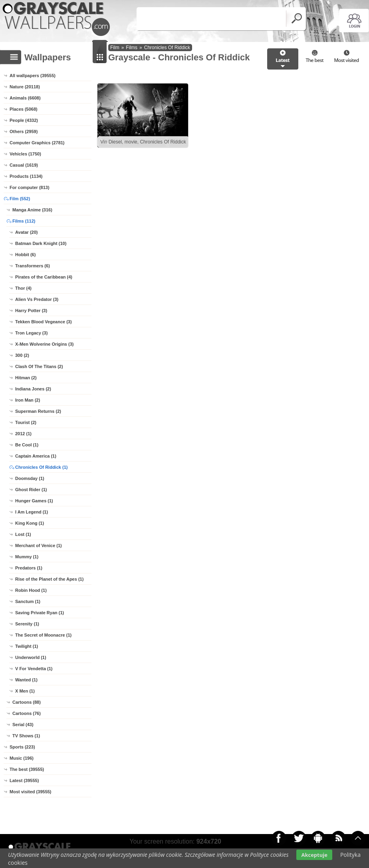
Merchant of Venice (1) (39, 545)
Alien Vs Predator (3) (37, 299)
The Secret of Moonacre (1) (43, 635)
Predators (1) (29, 568)
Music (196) (22, 758)
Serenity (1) (27, 624)
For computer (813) (30, 187)
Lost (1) (23, 534)
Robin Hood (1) (31, 590)
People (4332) (24, 120)
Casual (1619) (24, 165)
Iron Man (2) (28, 400)
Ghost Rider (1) (31, 490)
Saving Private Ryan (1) (40, 613)
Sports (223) (22, 747)
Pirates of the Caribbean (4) (44, 277)
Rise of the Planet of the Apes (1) (49, 579)
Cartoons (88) (27, 702)
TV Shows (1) (26, 736)
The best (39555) (27, 769)
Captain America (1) (36, 456)
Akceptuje (314, 855)
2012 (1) (23, 434)
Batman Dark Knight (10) (41, 243)
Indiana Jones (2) (33, 389)
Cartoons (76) (27, 713)
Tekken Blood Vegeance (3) (44, 322)
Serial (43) (23, 725)
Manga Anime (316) (32, 210)
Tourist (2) (26, 422)
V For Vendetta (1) (34, 669)
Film (115, 48)
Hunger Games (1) (34, 501)
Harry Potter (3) (31, 311)
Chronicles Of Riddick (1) (41, 467)
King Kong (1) (30, 523)
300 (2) (22, 355)
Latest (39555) (24, 780)
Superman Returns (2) (38, 411)
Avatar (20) (26, 232)
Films (132, 48)
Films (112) (24, 221)
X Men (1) (25, 691)
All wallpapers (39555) (33, 76)
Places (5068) (24, 109)
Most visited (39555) (31, 792)
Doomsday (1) (30, 478)
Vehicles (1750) (25, 154)
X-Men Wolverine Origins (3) (45, 344)
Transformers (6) (33, 266)
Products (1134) (26, 176)
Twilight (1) (27, 646)
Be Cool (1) (27, 445)
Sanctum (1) (28, 601)
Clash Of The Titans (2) (39, 366)
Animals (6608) (25, 98)
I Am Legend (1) (32, 512)
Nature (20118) (25, 87)
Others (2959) (24, 131)
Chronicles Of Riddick (167, 48)
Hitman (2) (26, 378)
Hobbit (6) (25, 255)
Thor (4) (23, 288)
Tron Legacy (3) (31, 333)
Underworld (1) (31, 657)
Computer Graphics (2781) (37, 143)
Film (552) (20, 199)
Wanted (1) (26, 680)
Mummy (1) (27, 557)
